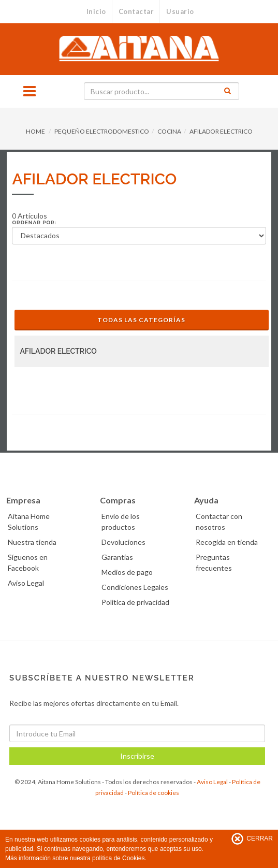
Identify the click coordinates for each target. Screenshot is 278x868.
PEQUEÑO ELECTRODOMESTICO (102, 131)
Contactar (136, 11)
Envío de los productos (121, 522)
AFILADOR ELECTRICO (221, 131)
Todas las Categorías (141, 320)
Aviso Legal (26, 583)
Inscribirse (137, 756)
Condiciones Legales (135, 587)
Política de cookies (153, 793)
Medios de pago (127, 572)
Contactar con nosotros (219, 522)
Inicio (96, 11)
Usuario (180, 11)
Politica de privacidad (135, 602)
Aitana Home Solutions (29, 522)
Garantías (117, 557)
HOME (35, 131)
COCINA (169, 131)
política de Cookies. (119, 858)
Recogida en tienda (227, 542)
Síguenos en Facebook (28, 562)
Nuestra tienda (32, 542)
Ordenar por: (34, 222)
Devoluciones (123, 542)
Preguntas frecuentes (214, 562)
